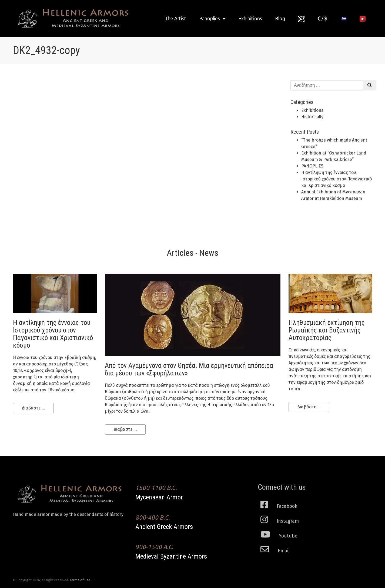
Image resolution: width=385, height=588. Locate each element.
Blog (280, 19)
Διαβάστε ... (33, 408)
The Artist (175, 19)
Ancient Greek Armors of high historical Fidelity (71, 19)
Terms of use (80, 580)
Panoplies (210, 19)
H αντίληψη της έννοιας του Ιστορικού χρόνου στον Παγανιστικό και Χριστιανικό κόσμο (337, 179)
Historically (312, 117)
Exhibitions (250, 19)
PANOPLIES (312, 166)
